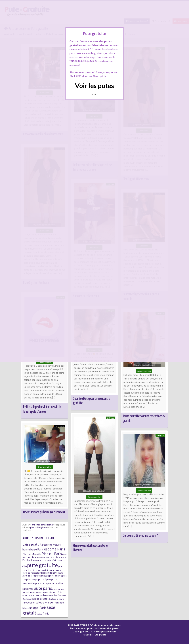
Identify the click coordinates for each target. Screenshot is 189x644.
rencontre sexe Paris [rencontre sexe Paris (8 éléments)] (47, 595)
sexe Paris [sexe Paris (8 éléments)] (43, 613)
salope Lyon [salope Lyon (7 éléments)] (29, 603)
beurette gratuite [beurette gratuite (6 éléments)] (52, 545)
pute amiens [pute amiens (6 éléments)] (36, 557)
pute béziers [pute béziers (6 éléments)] (53, 560)
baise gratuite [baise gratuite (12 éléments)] (33, 544)
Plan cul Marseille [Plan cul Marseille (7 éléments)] (32, 554)
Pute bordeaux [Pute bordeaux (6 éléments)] (30, 560)
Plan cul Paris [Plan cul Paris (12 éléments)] (52, 554)
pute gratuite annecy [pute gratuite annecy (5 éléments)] (47, 570)
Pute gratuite (100, 635)
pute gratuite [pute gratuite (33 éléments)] (42, 565)
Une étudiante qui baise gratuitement (44, 512)
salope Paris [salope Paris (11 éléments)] (38, 608)
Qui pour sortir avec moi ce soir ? (140, 536)
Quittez (95, 95)
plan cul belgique (38, 527)
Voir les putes (94, 86)
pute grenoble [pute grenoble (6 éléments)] (42, 576)
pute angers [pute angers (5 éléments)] (48, 557)
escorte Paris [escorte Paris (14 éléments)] (55, 549)
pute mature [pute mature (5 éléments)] (41, 583)
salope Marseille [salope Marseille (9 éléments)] (46, 602)
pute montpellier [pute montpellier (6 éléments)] (55, 583)
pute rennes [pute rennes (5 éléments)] (58, 589)
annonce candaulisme (42, 525)
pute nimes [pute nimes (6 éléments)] (28, 589)
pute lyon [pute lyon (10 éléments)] (44, 579)
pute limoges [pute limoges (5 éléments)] (32, 579)
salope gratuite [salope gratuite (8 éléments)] (41, 599)
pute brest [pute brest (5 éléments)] (42, 560)
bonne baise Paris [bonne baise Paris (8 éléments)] (33, 549)
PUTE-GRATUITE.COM (82, 625)
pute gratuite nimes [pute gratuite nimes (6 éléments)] (49, 573)
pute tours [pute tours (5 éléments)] (53, 592)
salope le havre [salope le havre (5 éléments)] (57, 599)
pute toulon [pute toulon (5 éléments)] (42, 592)
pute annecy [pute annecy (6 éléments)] (60, 557)
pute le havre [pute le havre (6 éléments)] (56, 576)
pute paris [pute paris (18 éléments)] (43, 588)
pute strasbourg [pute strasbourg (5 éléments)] (30, 592)
